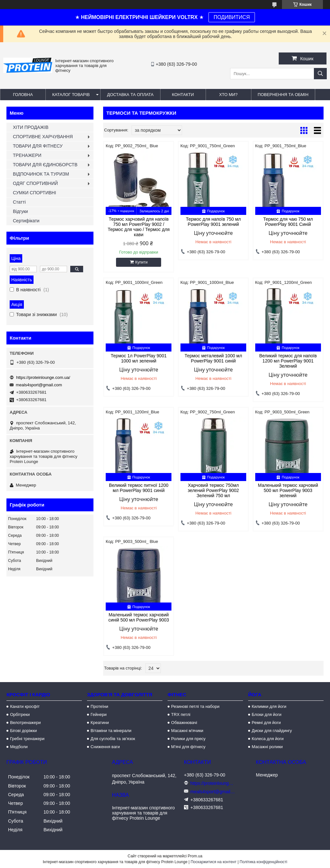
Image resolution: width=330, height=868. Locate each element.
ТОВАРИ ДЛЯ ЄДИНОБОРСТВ (45, 165)
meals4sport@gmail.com (39, 385)
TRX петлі (181, 714)
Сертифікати (26, 221)
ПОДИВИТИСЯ (232, 17)
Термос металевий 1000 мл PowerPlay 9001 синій (213, 358)
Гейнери (99, 714)
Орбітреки (20, 714)
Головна (23, 95)
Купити (141, 262)
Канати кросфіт (25, 706)
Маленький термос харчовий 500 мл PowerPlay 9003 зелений (288, 490)
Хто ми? (228, 95)
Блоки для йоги (267, 714)
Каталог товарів (71, 95)
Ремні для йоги (266, 723)
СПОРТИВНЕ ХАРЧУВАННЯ (43, 137)
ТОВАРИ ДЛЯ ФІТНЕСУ (38, 146)
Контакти (183, 95)
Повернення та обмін (283, 95)
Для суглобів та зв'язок (113, 739)
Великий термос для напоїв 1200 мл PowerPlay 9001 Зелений (288, 361)
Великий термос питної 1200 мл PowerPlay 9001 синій (139, 488)
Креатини (100, 723)
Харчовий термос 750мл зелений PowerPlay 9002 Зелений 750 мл (214, 490)
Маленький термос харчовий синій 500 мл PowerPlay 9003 (139, 617)
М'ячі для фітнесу (188, 747)
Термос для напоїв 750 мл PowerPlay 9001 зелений (214, 222)
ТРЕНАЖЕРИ (27, 155)
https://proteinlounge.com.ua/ (43, 377)
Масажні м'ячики (187, 731)
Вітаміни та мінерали (111, 731)
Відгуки (20, 211)
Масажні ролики (267, 747)
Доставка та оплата (130, 95)
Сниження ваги (105, 747)
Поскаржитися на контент (213, 862)
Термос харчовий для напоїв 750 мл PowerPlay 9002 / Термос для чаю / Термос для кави (139, 227)
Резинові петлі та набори (195, 706)
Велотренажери (25, 723)
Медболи (19, 747)
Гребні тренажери (27, 739)
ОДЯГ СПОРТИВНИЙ (35, 183)
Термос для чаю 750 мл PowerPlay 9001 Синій (288, 222)
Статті (19, 202)
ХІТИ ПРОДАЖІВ (31, 127)
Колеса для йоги (268, 739)
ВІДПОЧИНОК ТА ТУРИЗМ (41, 174)
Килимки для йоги (269, 706)
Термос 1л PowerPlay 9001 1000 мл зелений (139, 358)
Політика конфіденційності (264, 862)
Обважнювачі (184, 723)
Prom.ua (195, 856)
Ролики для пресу (188, 739)
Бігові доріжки (23, 731)
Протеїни (99, 706)
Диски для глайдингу (272, 731)
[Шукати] (320, 74)
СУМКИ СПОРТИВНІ (34, 193)
